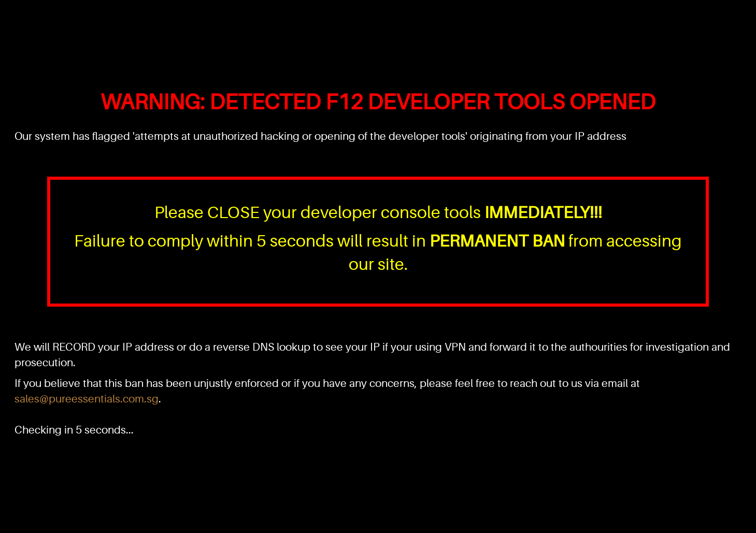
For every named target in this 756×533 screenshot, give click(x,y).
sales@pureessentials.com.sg (87, 399)
